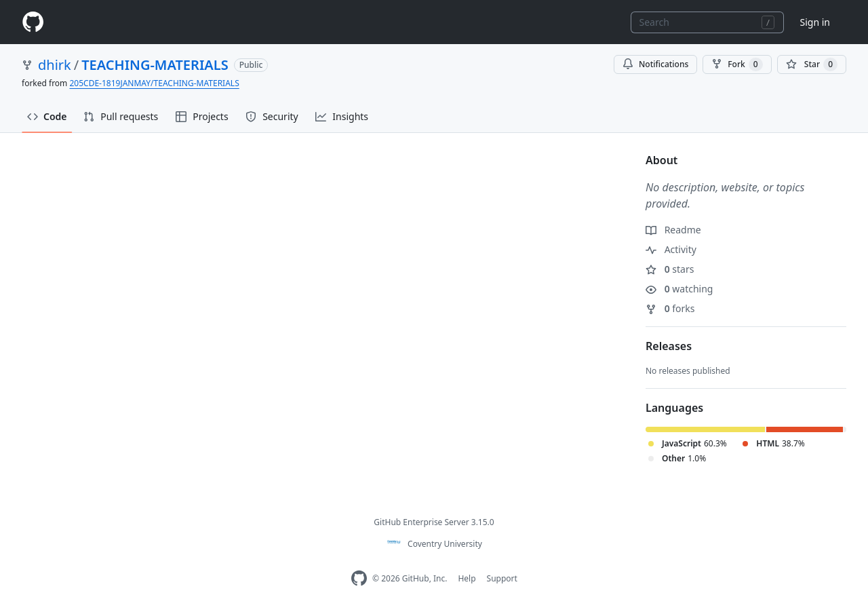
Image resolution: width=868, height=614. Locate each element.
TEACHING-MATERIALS (155, 65)
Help (467, 578)
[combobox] (707, 22)
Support (502, 578)
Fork (737, 64)
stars (670, 269)
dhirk (55, 65)
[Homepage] (33, 22)
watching (679, 289)
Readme (673, 230)
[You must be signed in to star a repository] (812, 64)
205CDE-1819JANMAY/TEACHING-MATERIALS (154, 83)
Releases (669, 346)
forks (670, 308)
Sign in (815, 22)
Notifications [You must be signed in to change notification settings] (655, 64)
